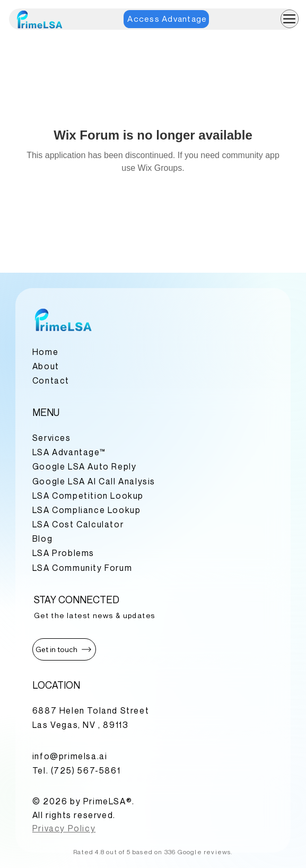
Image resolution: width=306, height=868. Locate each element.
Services (52, 438)
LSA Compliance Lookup (87, 510)
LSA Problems (63, 553)
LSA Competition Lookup (88, 496)
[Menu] (290, 19)
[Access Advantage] (166, 19)
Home (45, 352)
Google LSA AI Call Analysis (94, 481)
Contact (51, 380)
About (46, 366)
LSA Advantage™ (69, 452)
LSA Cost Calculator (78, 524)
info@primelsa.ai (70, 756)
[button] (64, 649)
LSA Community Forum (82, 568)
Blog (42, 539)
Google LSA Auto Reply (85, 466)
